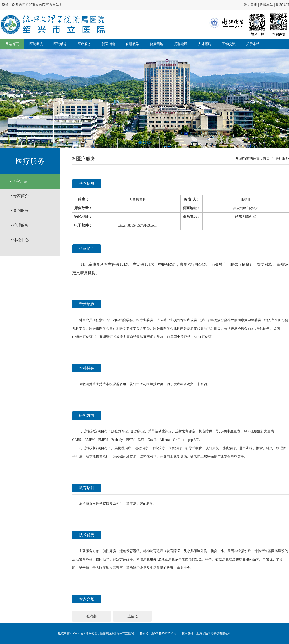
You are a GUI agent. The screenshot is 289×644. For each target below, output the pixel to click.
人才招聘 (205, 44)
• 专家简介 (20, 196)
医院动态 (60, 44)
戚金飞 (132, 616)
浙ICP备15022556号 (164, 633)
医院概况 (36, 44)
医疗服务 (84, 44)
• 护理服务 (20, 225)
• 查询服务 (20, 211)
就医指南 (108, 44)
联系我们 (282, 5)
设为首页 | (252, 5)
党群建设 (181, 44)
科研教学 (132, 44)
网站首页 (12, 44)
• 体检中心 (20, 240)
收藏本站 (266, 5)
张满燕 (92, 616)
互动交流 (229, 44)
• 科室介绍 (19, 181)
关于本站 (253, 44)
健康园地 (157, 44)
